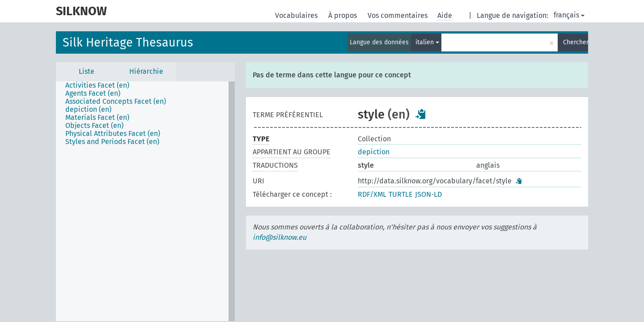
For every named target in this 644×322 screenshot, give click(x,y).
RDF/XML (372, 194)
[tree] (145, 201)
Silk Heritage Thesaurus (128, 42)
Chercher (576, 42)
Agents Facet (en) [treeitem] (93, 93)
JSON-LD (428, 194)
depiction (374, 152)
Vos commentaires (398, 15)
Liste (87, 71)
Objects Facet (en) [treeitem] (94, 126)
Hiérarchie (146, 71)
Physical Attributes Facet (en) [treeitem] (113, 134)
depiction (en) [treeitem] (88, 110)
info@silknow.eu (280, 237)
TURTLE (401, 194)
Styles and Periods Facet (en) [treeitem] (112, 142)
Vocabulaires (297, 15)
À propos (343, 15)
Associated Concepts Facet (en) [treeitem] (116, 102)
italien (427, 42)
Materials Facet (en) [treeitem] (97, 118)
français (569, 15)
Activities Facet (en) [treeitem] (97, 85)
